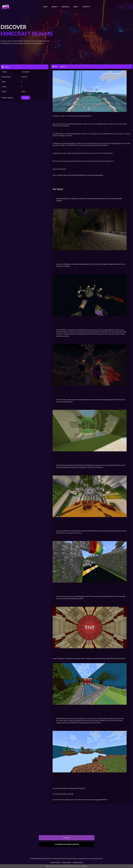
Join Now (24, 77)
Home (45, 7)
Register (122, 7)
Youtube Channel (78, 862)
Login (130, 7)
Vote (63, 67)
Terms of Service (55, 862)
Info (55, 67)
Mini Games (25, 98)
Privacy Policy (66, 862)
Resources (65, 7)
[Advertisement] (92, 37)
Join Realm (66, 838)
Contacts (86, 7)
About (76, 7)
